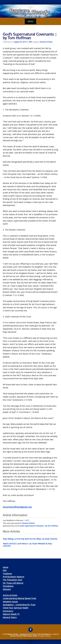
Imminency (8, 611)
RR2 (30, 42)
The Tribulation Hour (13, 580)
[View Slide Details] (30, 11)
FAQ (5, 570)
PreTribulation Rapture (14, 577)
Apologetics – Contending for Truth (19, 605)
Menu (30, 21)
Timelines (7, 574)
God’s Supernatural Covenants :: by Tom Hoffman (39, 526)
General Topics (10, 617)
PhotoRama (8, 586)
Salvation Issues (10, 602)
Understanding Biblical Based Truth (20, 598)
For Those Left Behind (13, 583)
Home (6, 567)
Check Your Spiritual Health (16, 608)
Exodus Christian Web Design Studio (24, 636)
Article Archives (10, 595)
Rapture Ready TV (11, 614)
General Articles (46, 42)
